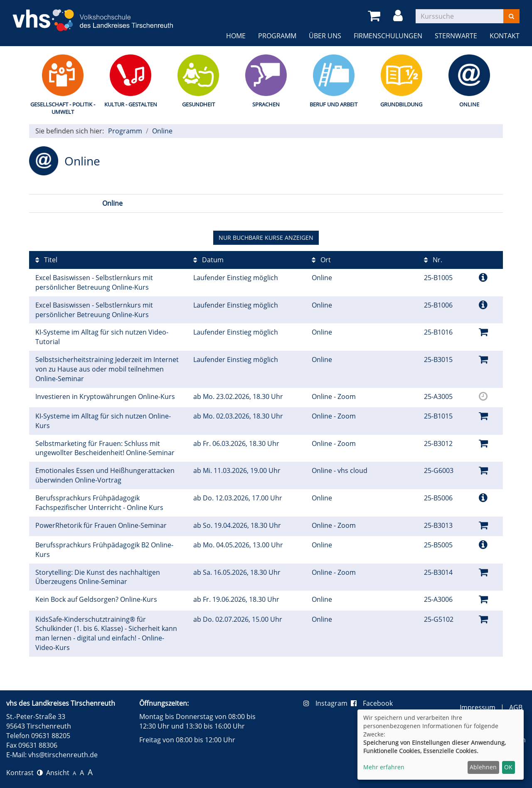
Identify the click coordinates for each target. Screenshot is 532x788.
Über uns (325, 36)
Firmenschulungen (388, 36)
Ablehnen (483, 767)
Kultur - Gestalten (131, 104)
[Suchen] (511, 16)
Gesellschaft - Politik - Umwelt (63, 108)
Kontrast (25, 773)
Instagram (327, 703)
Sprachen (266, 104)
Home (236, 36)
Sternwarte (456, 36)
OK (508, 767)
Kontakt (505, 36)
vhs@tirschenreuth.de (63, 755)
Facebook (372, 703)
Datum (208, 260)
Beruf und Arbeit (334, 104)
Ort (321, 260)
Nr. (433, 260)
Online (469, 104)
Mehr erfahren (384, 767)
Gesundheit (198, 104)
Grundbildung (401, 104)
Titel (46, 260)
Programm (277, 36)
